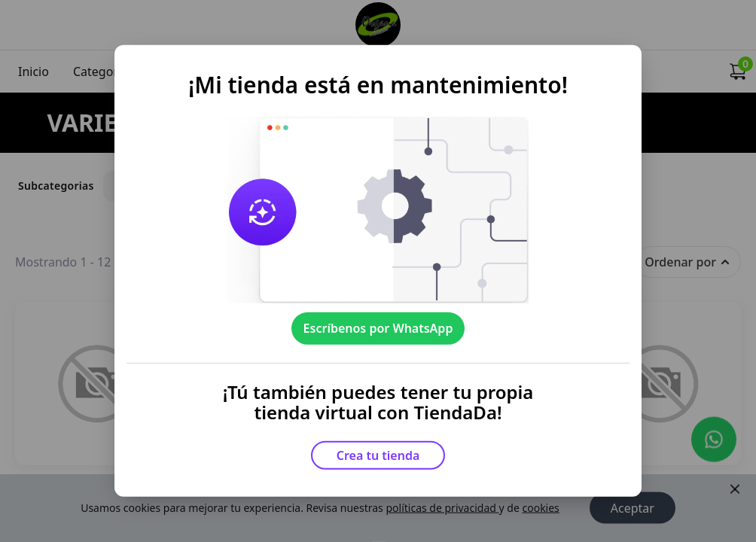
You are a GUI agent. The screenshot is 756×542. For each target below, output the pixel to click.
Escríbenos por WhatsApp (378, 328)
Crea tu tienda (378, 455)
